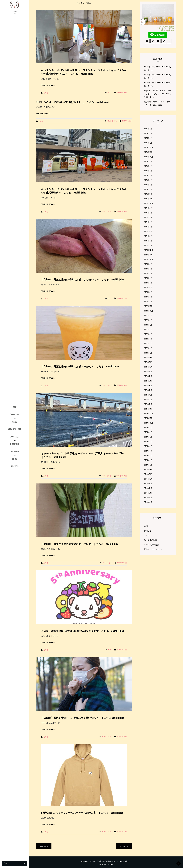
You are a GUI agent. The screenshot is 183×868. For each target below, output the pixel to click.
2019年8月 (148, 488)
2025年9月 (148, 161)
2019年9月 (148, 483)
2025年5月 (148, 175)
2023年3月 (148, 292)
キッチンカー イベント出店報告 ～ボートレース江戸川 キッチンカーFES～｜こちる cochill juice (83, 455)
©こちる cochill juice (106, 864)
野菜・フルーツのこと (153, 549)
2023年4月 (148, 287)
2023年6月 (148, 278)
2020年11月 (148, 418)
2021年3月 (148, 399)
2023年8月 (148, 269)
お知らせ (148, 531)
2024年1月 (148, 245)
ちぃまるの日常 (150, 540)
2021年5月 (148, 390)
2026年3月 (148, 133)
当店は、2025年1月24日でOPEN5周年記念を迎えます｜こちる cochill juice (82, 631)
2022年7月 (148, 325)
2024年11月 (148, 199)
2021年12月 (148, 357)
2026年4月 (148, 129)
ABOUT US (85, 861)
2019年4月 (148, 502)
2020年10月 (148, 423)
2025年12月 (148, 147)
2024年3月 (148, 236)
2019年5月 (148, 497)
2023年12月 (148, 250)
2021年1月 (148, 409)
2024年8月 (148, 213)
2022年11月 (148, 306)
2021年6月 (148, 385)
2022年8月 (148, 320)
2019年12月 (148, 469)
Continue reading (48, 85)
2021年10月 (148, 367)
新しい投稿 (124, 846)
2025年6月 (148, 171)
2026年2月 (148, 138)
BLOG (110, 92)
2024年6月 (148, 222)
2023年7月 (148, 273)
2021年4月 (148, 395)
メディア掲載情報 (151, 545)
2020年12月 (148, 413)
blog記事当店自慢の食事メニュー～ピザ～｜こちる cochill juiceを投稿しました (157, 94)
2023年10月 (148, 259)
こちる (15, 11)
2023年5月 (148, 283)
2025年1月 (148, 194)
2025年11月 (148, 152)
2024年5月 (148, 227)
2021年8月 (148, 376)
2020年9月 (148, 427)
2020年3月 (148, 455)
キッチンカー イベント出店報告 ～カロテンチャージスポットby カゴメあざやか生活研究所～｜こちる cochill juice (84, 191)
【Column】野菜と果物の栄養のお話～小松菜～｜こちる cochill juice (80, 544)
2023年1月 (148, 301)
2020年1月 (148, 465)
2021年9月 (148, 371)
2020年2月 (148, 460)
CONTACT (93, 861)
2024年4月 (148, 231)
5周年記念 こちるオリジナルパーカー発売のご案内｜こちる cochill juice (82, 813)
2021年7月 (148, 381)
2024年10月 (148, 203)
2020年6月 (148, 441)
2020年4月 (148, 451)
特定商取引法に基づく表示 (107, 861)
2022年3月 (148, 343)
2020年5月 (148, 446)
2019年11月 (148, 474)
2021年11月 (148, 362)
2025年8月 (148, 166)
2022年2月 (148, 348)
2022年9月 (148, 315)
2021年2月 (148, 404)
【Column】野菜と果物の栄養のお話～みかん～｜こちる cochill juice (80, 366)
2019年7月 (148, 493)
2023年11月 (148, 255)
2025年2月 (148, 189)
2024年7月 (148, 217)
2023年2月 (148, 297)
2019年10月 (148, 479)
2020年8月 (148, 432)
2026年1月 (148, 143)
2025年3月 (148, 185)
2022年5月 (148, 334)
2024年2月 (148, 241)
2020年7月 (148, 437)
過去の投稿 (44, 846)
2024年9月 (148, 208)
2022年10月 (148, 311)
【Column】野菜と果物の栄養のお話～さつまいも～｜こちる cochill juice (83, 279)
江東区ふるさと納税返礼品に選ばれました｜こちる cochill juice (73, 102)
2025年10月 (148, 157)
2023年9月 (148, 264)
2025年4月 (148, 180)
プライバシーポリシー (124, 861)
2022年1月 (148, 353)
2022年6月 (148, 329)
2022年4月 (148, 339)
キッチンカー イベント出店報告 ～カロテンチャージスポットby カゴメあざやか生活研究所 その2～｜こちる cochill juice (84, 72)
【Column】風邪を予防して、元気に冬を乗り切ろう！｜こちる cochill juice (83, 718)
